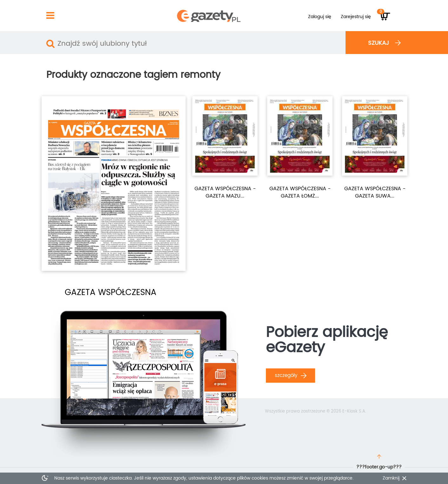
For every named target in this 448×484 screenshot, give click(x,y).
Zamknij (391, 478)
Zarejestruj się (356, 17)
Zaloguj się (320, 17)
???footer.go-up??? (379, 467)
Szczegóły (291, 376)
